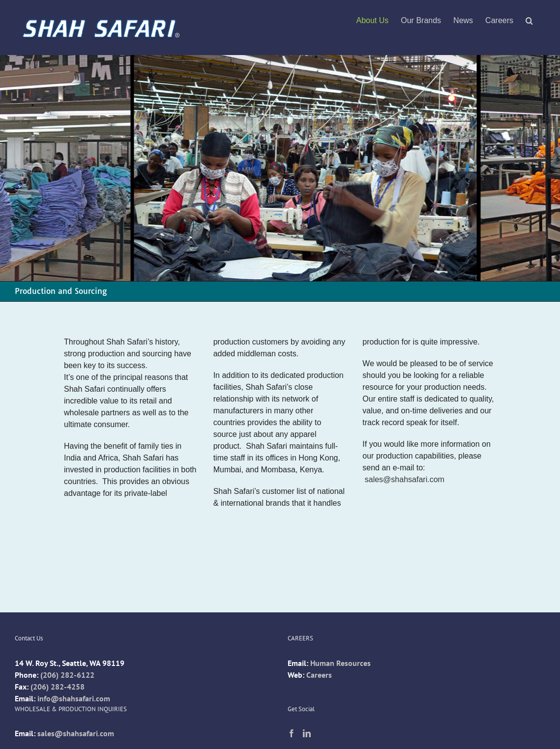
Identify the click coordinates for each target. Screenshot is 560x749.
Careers (319, 675)
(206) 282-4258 (58, 687)
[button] (529, 21)
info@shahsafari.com (74, 698)
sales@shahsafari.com (405, 479)
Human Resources (340, 663)
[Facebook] (292, 733)
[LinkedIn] (307, 733)
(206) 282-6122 (67, 675)
